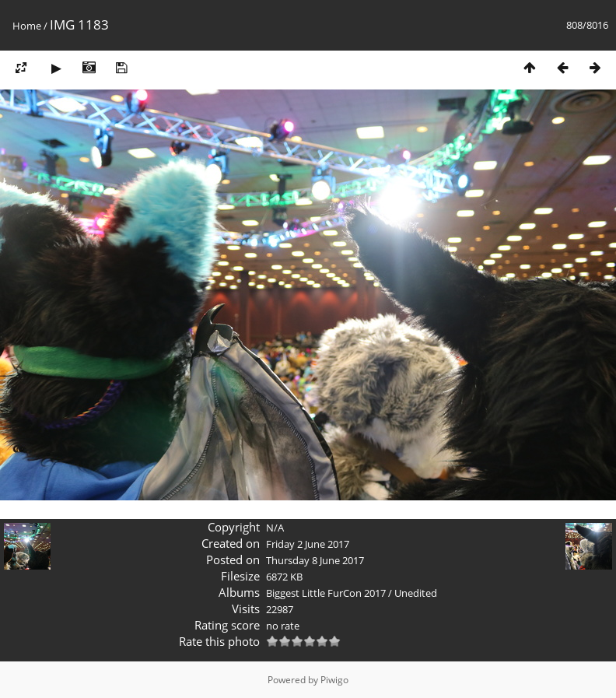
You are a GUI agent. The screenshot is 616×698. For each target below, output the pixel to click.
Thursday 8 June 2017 (315, 560)
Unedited (416, 593)
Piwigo (334, 680)
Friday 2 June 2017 (308, 544)
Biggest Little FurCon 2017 (326, 593)
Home (27, 26)
